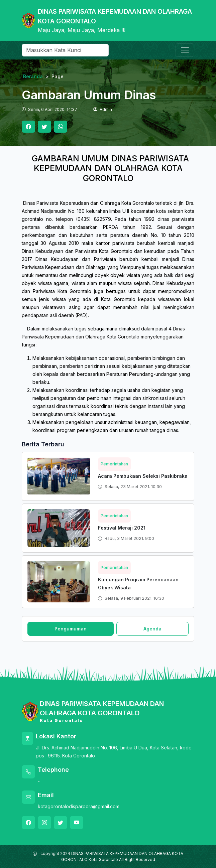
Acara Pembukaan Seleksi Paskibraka (143, 476)
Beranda (33, 76)
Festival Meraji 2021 (122, 528)
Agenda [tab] (152, 629)
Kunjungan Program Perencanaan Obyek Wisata (138, 584)
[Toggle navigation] (185, 50)
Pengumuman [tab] (71, 629)
